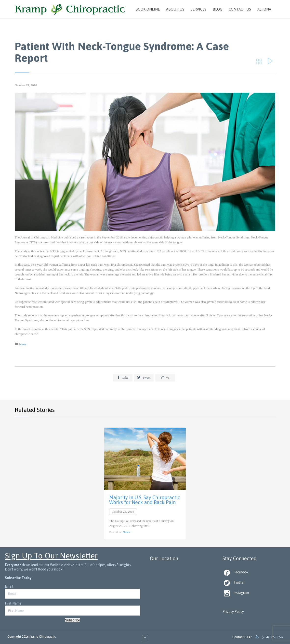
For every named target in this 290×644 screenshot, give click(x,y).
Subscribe (73, 620)
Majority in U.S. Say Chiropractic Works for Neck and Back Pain (145, 500)
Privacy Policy (233, 612)
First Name (13, 603)
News (23, 344)
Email (9, 586)
